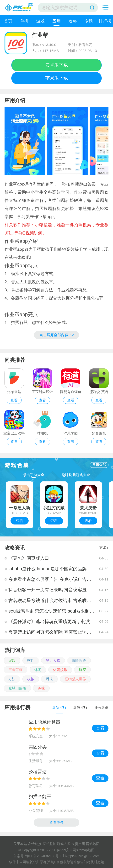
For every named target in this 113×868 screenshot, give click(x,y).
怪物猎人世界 (75, 679)
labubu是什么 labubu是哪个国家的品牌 (48, 569)
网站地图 (93, 844)
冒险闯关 (79, 661)
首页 (8, 21)
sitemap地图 (85, 850)
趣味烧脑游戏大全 (76, 475)
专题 (89, 21)
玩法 (49, 679)
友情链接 (35, 844)
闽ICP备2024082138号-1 (43, 856)
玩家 (82, 670)
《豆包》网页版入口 (29, 558)
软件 (31, 661)
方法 (12, 679)
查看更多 (57, 822)
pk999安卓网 (67, 850)
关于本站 (20, 844)
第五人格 (53, 661)
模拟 (31, 679)
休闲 (38, 670)
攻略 (73, 21)
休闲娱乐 (60, 670)
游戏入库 (64, 844)
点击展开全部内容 (57, 335)
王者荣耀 (16, 670)
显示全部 (99, 465)
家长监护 (49, 844)
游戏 (40, 21)
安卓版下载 (57, 65)
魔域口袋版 (17, 688)
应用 (57, 21)
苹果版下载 (57, 78)
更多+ (104, 548)
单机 (24, 21)
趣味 (41, 688)
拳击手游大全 (34, 475)
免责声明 (78, 844)
